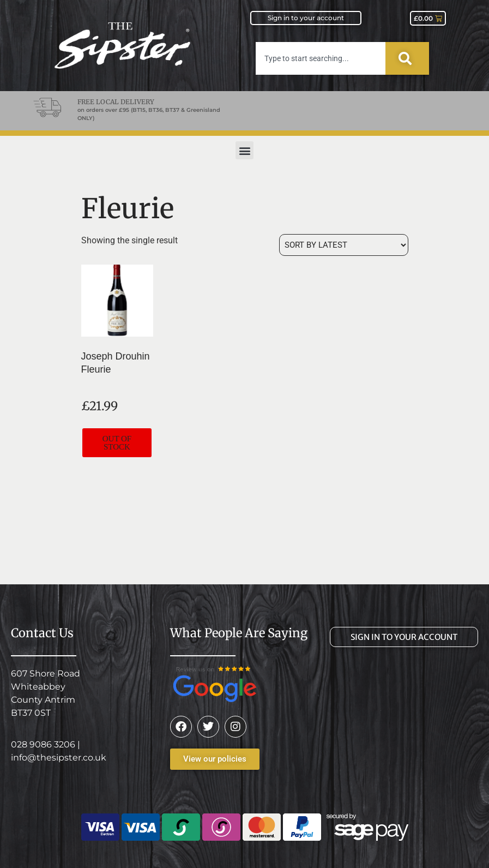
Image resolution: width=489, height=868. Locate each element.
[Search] (407, 58)
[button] (244, 150)
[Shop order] (344, 245)
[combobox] (321, 58)
